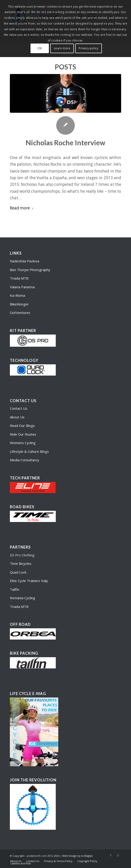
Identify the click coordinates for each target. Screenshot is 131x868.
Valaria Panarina (22, 287)
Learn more (62, 48)
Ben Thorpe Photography (30, 270)
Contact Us (19, 408)
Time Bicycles (21, 563)
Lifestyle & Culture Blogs (29, 451)
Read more (22, 208)
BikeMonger (19, 304)
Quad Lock (18, 572)
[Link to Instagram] (118, 855)
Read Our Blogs (22, 426)
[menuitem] (16, 861)
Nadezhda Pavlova (25, 261)
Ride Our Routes (23, 434)
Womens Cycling (23, 443)
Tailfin (15, 589)
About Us (17, 417)
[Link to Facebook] (111, 855)
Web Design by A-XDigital (78, 856)
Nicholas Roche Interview (65, 143)
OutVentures (20, 313)
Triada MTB (19, 278)
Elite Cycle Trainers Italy (29, 581)
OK (40, 48)
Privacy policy (88, 48)
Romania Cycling (22, 598)
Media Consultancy (25, 460)
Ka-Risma (18, 295)
